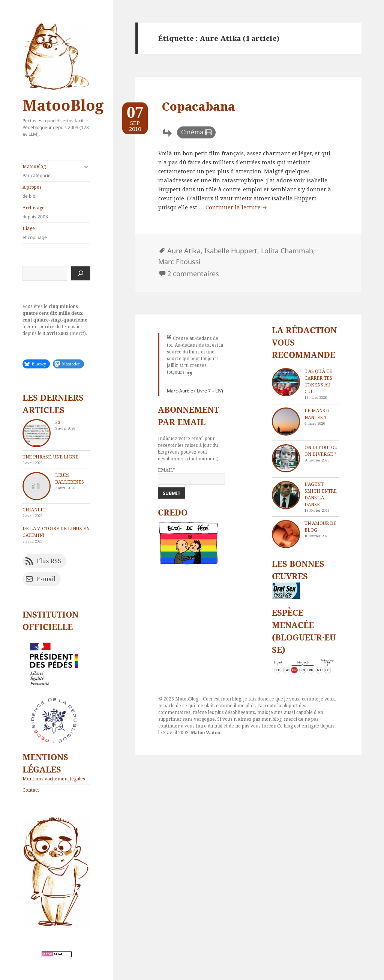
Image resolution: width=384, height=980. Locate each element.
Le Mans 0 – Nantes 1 (318, 414)
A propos (56, 192)
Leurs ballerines (70, 479)
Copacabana (198, 106)
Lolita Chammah (287, 251)
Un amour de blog (320, 527)
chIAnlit (34, 510)
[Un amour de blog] (286, 534)
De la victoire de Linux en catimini (56, 532)
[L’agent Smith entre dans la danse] (286, 495)
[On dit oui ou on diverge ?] (286, 458)
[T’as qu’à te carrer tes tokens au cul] (286, 382)
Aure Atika (184, 251)
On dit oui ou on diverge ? (321, 451)
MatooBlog (63, 105)
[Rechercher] (81, 273)
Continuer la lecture (237, 207)
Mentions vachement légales (54, 779)
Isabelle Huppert (231, 251)
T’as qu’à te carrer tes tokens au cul (318, 381)
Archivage (56, 212)
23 (58, 422)
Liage (56, 233)
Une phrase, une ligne (50, 457)
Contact (31, 790)
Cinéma (192, 132)
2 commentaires (193, 274)
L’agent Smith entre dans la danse (321, 494)
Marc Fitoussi (179, 262)
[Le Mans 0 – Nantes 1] (286, 422)
